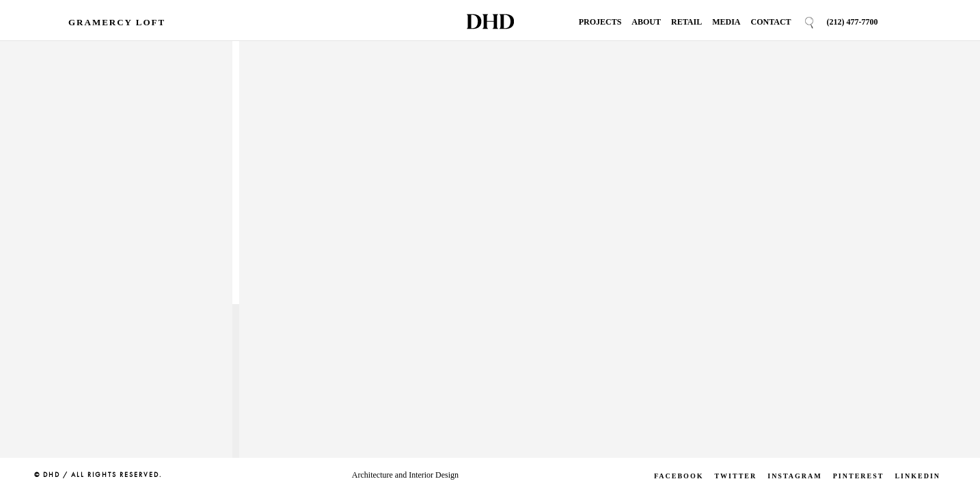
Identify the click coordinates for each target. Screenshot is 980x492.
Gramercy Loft (117, 22)
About (646, 22)
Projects (600, 22)
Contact (771, 22)
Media (726, 22)
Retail (686, 22)
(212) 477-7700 (853, 22)
